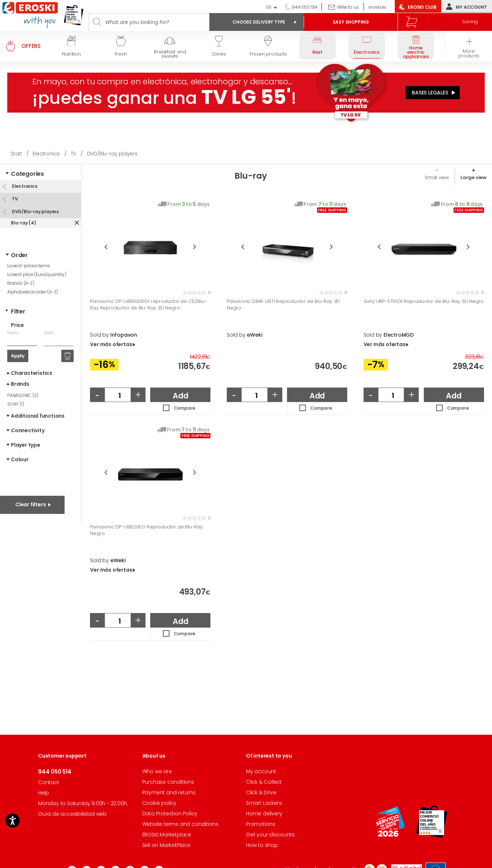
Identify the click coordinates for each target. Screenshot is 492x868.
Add (180, 396)
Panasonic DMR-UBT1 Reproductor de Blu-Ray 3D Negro (283, 305)
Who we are (157, 771)
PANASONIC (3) (23, 395)
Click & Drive (261, 792)
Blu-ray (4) (24, 223)
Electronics (24, 186)
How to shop (262, 845)
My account (465, 7)
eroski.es (378, 7)
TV (14, 199)
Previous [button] (106, 247)
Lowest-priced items (29, 266)
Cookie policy (159, 803)
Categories (27, 174)
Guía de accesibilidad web (72, 814)
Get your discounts (270, 835)
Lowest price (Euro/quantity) (37, 274)
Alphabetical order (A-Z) (33, 292)
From (13, 333)
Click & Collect (264, 782)
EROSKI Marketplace (167, 835)
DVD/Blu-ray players (35, 212)
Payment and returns (169, 792)
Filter (18, 311)
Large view (473, 177)
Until (48, 333)
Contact (49, 782)
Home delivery (264, 814)
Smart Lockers (264, 803)
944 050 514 (304, 7)
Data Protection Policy (170, 814)
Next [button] (195, 247)
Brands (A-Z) (21, 283)
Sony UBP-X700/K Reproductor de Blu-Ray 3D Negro (424, 301)
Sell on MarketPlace (166, 845)
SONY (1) (16, 404)
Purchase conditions (168, 782)
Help (44, 793)
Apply (18, 356)
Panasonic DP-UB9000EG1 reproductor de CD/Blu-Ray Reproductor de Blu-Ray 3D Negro (148, 305)
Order (19, 255)
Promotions (261, 824)
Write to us (348, 7)
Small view (437, 177)
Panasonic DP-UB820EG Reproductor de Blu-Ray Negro (146, 530)
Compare (185, 408)
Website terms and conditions (180, 824)
